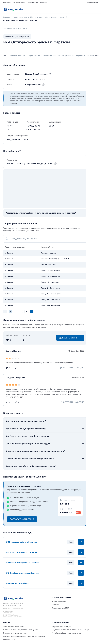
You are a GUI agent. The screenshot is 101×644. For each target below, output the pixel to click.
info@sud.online (93, 3)
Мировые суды (33, 3)
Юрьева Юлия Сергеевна (36, 74)
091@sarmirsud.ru (33, 85)
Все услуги (7, 3)
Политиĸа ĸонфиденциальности (15, 633)
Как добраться (49, 55)
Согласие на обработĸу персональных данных (21, 630)
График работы (34, 55)
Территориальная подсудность (72, 55)
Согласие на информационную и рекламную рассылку (24, 636)
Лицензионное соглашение (13, 627)
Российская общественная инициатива (66, 633)
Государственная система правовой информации (70, 630)
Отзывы (91, 55)
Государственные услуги (61, 627)
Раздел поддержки (19, 3)
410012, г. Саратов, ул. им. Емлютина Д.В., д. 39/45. (30, 164)
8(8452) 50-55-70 (33, 79)
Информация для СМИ (60, 608)
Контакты (43, 3)
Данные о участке (17, 55)
